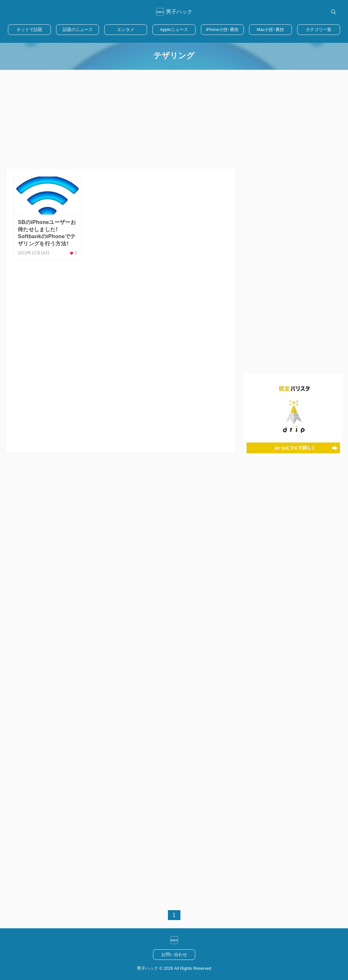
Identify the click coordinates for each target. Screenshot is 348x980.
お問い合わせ (174, 954)
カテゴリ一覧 (319, 29)
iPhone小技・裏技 (222, 29)
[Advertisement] (174, 119)
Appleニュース (174, 29)
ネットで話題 (29, 29)
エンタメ (126, 29)
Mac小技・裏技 (270, 29)
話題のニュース (78, 29)
